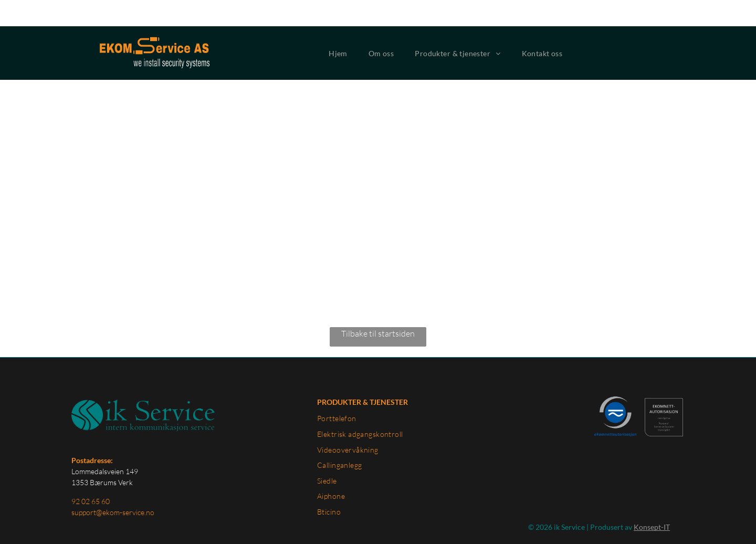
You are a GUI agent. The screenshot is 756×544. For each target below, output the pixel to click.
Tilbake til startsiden (378, 307)
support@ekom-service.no (113, 486)
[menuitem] (338, 27)
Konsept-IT (652, 501)
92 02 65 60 (91, 475)
